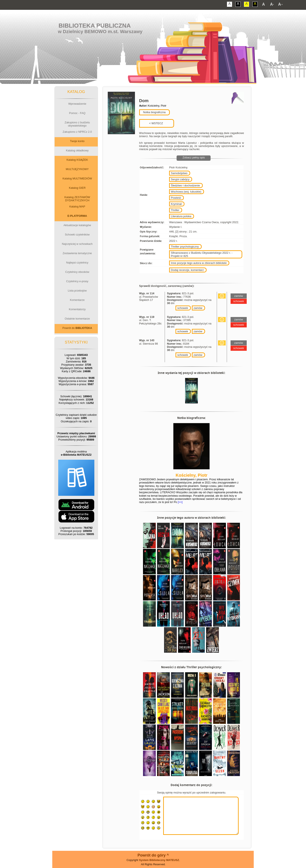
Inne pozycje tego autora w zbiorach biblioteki (199, 263)
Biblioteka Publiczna (95, 26)
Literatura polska (181, 216)
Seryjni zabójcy (180, 179)
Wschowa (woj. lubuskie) (186, 192)
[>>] (180, 502)
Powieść (176, 198)
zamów (198, 308)
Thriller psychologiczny (185, 247)
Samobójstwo (179, 173)
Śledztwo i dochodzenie (185, 185)
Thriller (175, 210)
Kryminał (176, 204)
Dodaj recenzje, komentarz (187, 270)
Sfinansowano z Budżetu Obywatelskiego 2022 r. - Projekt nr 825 (202, 254)
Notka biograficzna (154, 112)
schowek (183, 308)
